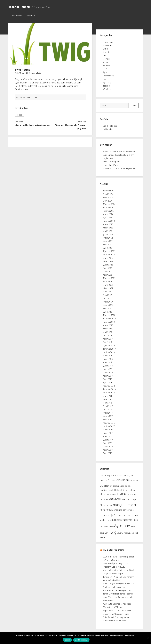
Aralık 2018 (108, 372)
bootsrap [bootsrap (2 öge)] (119, 475)
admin (38, 72)
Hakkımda (32, 16)
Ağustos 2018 (109, 385)
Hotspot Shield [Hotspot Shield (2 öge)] (121, 489)
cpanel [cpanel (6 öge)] (105, 485)
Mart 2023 (107, 230)
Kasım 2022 (108, 241)
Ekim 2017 (107, 419)
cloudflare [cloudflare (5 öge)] (123, 479)
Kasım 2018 (108, 375)
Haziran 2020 (109, 321)
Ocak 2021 (108, 298)
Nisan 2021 (108, 288)
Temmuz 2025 (109, 190)
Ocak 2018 (108, 409)
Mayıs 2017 (108, 429)
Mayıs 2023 (108, 224)
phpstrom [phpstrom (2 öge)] (130, 514)
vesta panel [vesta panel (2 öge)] (129, 532)
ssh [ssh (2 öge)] (109, 526)
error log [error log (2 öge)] (123, 485)
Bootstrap (107, 45)
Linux (105, 55)
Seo (105, 78)
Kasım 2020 (108, 304)
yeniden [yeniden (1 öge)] (103, 537)
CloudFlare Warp (110, 164)
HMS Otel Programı (111, 161)
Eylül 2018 (107, 382)
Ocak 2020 (108, 335)
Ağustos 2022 (109, 251)
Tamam (67, 640)
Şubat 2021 (108, 294)
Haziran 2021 (109, 281)
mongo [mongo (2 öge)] (109, 504)
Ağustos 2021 (109, 278)
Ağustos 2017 (109, 422)
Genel (105, 48)
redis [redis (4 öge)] (135, 519)
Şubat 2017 (108, 439)
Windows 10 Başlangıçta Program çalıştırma (70, 126)
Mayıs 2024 (108, 214)
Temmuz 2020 (109, 318)
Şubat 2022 (108, 264)
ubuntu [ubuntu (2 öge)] (120, 532)
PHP (105, 68)
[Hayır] (147, 638)
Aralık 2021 (108, 271)
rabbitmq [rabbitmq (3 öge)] (127, 519)
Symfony (24, 107)
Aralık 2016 (108, 446)
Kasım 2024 (108, 197)
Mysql (106, 61)
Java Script (108, 51)
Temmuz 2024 (109, 207)
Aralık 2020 (108, 301)
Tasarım (107, 85)
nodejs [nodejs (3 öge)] (110, 509)
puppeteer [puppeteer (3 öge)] (117, 519)
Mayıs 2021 (108, 284)
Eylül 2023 (107, 217)
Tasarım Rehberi (19, 7)
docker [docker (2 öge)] (116, 485)
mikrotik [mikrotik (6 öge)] (116, 498)
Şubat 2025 (108, 193)
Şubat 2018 (108, 405)
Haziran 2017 (109, 426)
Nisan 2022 (108, 261)
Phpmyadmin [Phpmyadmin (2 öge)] (119, 514)
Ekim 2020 (107, 308)
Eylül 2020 (107, 311)
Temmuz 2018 (109, 389)
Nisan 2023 (108, 227)
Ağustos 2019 (109, 345)
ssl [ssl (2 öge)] (112, 526)
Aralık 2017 (108, 412)
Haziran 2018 (109, 392)
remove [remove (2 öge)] (103, 526)
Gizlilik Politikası (16, 16)
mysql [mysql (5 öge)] (132, 504)
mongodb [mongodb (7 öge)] (120, 504)
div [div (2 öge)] (111, 485)
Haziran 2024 (109, 210)
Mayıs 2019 (108, 355)
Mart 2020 (107, 331)
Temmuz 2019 (109, 348)
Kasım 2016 (108, 449)
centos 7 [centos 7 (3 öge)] (105, 479)
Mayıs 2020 (108, 325)
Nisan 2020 (108, 328)
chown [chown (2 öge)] (113, 480)
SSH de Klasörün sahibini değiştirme (119, 168)
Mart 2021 (107, 291)
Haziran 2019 (109, 352)
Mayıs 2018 (108, 395)
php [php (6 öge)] (110, 514)
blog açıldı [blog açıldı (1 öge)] (111, 475)
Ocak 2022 (108, 267)
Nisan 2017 (108, 432)
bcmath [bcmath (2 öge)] (103, 475)
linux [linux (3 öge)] (124, 493)
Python (106, 72)
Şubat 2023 (108, 234)
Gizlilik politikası (81, 640)
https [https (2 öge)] (118, 493)
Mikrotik (106, 58)
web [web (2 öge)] (136, 532)
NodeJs (106, 65)
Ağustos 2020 (109, 315)
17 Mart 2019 (24, 72)
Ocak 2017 (108, 442)
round (19, 114)
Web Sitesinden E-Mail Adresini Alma (119, 151)
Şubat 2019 (108, 365)
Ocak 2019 (108, 368)
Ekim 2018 (107, 379)
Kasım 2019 (108, 338)
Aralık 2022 (108, 237)
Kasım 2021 (108, 274)
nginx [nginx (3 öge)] (103, 509)
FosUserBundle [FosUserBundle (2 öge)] (107, 489)
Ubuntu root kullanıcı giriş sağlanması (32, 124)
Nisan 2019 (108, 358)
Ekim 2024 (107, 200)
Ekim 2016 (107, 453)
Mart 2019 (107, 362)
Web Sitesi (107, 88)
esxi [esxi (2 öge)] (130, 485)
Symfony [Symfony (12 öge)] (122, 525)
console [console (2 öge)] (134, 480)
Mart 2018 (107, 402)
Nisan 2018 (108, 399)
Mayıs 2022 (108, 257)
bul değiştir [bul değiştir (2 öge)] (128, 475)
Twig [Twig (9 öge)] (113, 532)
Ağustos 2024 (109, 203)
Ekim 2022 (107, 244)
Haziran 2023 (109, 220)
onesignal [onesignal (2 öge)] (118, 509)
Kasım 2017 (108, 416)
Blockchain (108, 41)
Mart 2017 (107, 436)
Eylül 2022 (107, 247)
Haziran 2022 (109, 254)
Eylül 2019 (107, 341)
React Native (108, 75)
